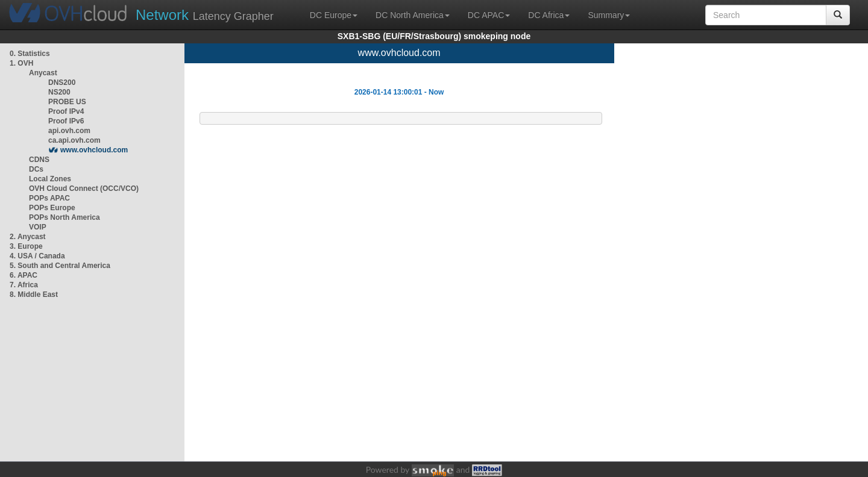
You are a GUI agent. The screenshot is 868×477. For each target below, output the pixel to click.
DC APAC (489, 15)
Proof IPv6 (66, 121)
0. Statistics (30, 54)
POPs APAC (49, 198)
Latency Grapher (205, 15)
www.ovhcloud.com (94, 150)
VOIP (37, 227)
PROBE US (67, 102)
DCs (36, 169)
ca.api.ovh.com (74, 140)
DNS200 (62, 83)
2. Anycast (28, 237)
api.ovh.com (69, 131)
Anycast (43, 73)
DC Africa (549, 15)
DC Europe (334, 15)
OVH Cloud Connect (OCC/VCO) (84, 189)
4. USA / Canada (37, 256)
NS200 (59, 92)
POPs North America (64, 217)
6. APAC (24, 275)
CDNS (39, 160)
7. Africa (24, 285)
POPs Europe (52, 208)
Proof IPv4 (66, 111)
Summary (609, 15)
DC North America (413, 15)
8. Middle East (34, 295)
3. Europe (26, 246)
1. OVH (21, 63)
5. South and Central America (60, 266)
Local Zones (50, 179)
